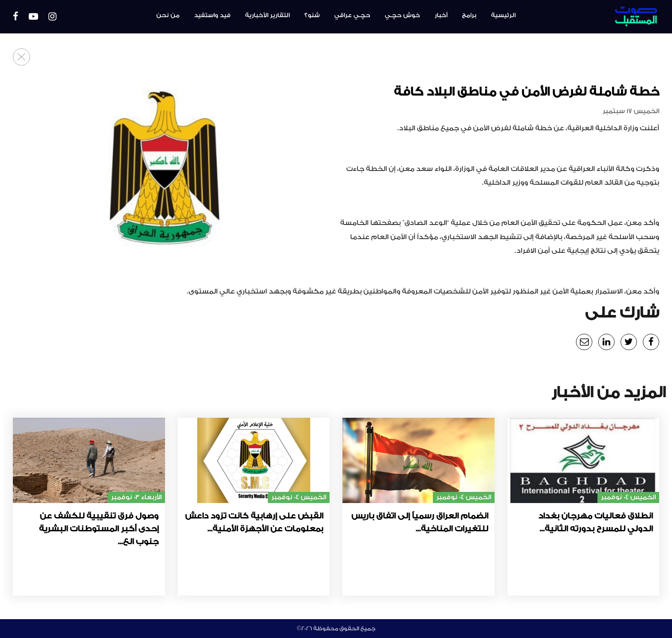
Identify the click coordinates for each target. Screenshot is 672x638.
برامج (469, 15)
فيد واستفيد (212, 15)
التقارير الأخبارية (267, 15)
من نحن (168, 15)
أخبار (441, 15)
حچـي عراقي (352, 15)
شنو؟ (312, 15)
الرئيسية (503, 15)
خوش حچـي (402, 15)
